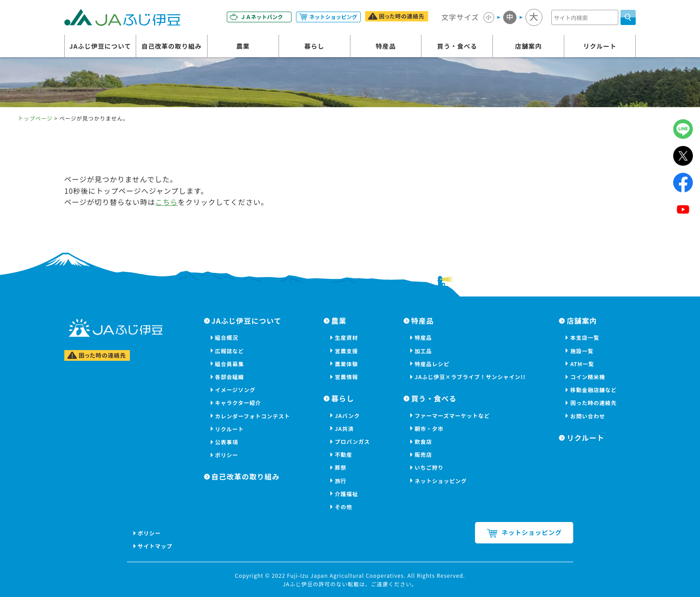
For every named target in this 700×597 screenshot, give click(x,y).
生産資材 (346, 337)
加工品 (423, 351)
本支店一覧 (585, 337)
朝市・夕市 (429, 428)
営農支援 (346, 351)
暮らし (315, 46)
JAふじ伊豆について (100, 46)
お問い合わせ (587, 416)
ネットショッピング (441, 481)
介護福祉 (346, 494)
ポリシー (227, 455)
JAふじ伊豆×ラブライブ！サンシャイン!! (470, 377)
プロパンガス (352, 441)
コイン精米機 (587, 377)
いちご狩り (429, 467)
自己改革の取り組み (172, 46)
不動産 (344, 454)
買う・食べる (457, 46)
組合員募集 (230, 364)
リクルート (600, 46)
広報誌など (230, 351)
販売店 (423, 454)
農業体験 (346, 364)
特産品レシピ (432, 364)
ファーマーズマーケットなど (452, 415)
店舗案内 (529, 46)
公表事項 (227, 442)
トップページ (35, 118)
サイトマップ (155, 546)
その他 (344, 507)
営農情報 (346, 377)
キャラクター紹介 (238, 403)
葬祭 (341, 467)
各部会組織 (230, 377)
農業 (243, 46)
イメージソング (235, 390)
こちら (167, 202)
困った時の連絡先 (593, 403)
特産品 (386, 46)
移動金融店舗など (593, 390)
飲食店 (423, 441)
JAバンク (347, 415)
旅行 (341, 481)
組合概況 (227, 337)
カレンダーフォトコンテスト (253, 416)
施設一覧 (582, 351)
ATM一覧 (582, 364)
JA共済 (344, 428)
